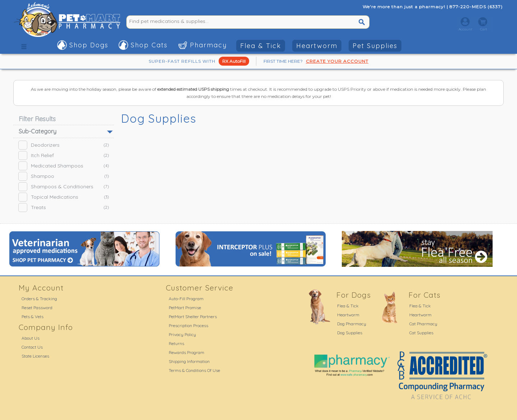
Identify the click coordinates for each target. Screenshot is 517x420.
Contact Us (32, 347)
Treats (64, 207)
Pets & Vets (32, 317)
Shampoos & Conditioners (64, 187)
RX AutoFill (234, 61)
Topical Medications (64, 197)
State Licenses (35, 356)
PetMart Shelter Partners (193, 317)
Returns (176, 343)
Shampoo (64, 176)
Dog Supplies (350, 333)
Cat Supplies (421, 333)
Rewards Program (187, 352)
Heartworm (317, 46)
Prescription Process (188, 325)
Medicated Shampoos (64, 166)
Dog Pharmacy (352, 324)
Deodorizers (64, 145)
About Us (31, 338)
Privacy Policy (182, 334)
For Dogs (354, 295)
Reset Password (37, 308)
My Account (41, 288)
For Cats (425, 295)
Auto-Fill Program (186, 299)
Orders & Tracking (39, 299)
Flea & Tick (261, 46)
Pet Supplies (375, 46)
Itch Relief (64, 155)
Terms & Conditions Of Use (194, 370)
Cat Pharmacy (423, 324)
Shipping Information (189, 361)
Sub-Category (38, 131)
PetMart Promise (185, 308)
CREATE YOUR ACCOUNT (337, 61)
